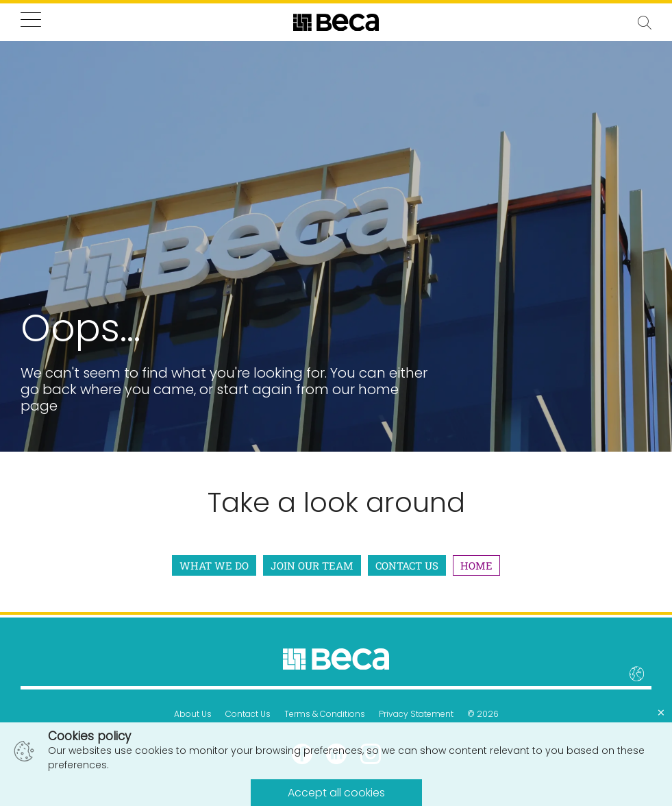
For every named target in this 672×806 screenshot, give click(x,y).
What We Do (214, 565)
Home (476, 565)
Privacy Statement (416, 714)
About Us (193, 714)
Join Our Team (312, 565)
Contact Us (407, 565)
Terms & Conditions (325, 714)
